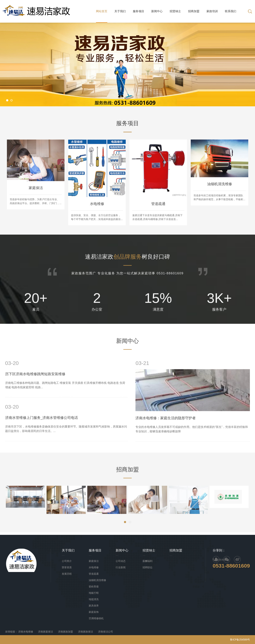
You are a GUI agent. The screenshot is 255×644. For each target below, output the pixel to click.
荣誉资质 (67, 567)
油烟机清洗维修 (97, 580)
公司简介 (67, 561)
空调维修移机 (96, 618)
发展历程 (67, 574)
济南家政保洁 (86, 632)
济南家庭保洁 (46, 632)
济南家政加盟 (66, 632)
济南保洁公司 (106, 632)
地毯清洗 (94, 599)
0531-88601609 (231, 566)
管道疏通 (94, 574)
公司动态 (121, 561)
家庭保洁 (94, 561)
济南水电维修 (26, 632)
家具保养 (94, 606)
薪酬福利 (148, 561)
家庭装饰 (94, 612)
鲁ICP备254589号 (240, 640)
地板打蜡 (94, 593)
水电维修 (94, 567)
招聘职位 (148, 567)
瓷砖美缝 (94, 586)
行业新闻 (121, 567)
